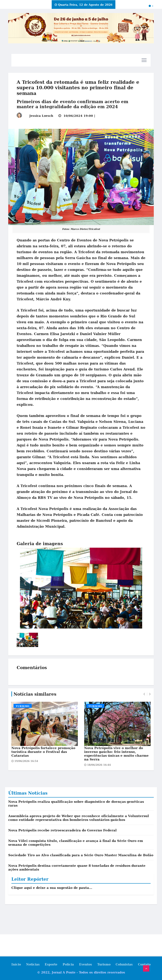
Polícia (68, 964)
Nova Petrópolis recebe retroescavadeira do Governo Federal (62, 830)
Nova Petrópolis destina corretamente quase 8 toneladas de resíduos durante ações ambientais (77, 867)
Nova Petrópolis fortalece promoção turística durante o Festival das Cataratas (43, 752)
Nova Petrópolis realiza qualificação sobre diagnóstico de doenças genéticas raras (76, 803)
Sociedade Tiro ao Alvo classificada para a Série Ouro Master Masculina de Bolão (81, 855)
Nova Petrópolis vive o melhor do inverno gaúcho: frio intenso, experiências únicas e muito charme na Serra (116, 754)
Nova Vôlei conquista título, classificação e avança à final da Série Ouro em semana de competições (76, 843)
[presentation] (144, 694)
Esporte (51, 964)
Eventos (86, 964)
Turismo (23, 706)
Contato (144, 964)
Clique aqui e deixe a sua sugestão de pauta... (52, 888)
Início (16, 964)
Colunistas (124, 964)
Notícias (33, 964)
